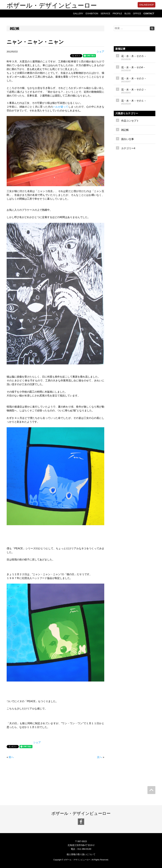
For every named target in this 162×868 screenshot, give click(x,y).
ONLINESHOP (146, 5)
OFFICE (137, 13)
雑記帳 (125, 130)
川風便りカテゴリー (127, 113)
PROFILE (117, 13)
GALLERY (78, 13)
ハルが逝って (61, 107)
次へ (100, 757)
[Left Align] (152, 28)
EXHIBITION (92, 13)
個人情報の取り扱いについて (81, 854)
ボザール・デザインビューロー (52, 5)
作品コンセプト (130, 121)
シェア (100, 52)
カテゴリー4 (128, 148)
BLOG (128, 13)
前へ (11, 757)
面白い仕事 (128, 139)
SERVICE (105, 13)
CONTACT (149, 13)
